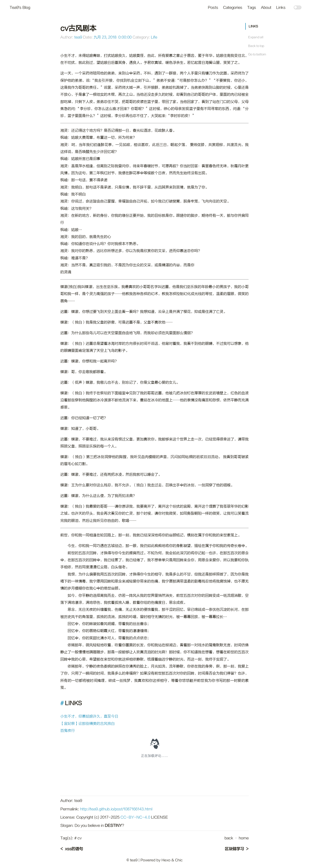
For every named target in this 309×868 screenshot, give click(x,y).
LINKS (253, 26)
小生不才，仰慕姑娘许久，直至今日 (89, 716)
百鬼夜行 (68, 731)
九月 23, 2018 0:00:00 (113, 37)
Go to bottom (257, 54)
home (244, 838)
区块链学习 (234, 849)
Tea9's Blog (20, 8)
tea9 (78, 37)
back (229, 838)
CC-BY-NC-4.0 (135, 817)
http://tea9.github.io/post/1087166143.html (116, 809)
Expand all (256, 37)
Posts (213, 8)
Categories (233, 8)
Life (154, 37)
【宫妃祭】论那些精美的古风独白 (88, 724)
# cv (78, 838)
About (266, 8)
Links (281, 8)
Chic (179, 860)
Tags (252, 8)
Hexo (166, 860)
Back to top (256, 46)
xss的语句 (74, 849)
